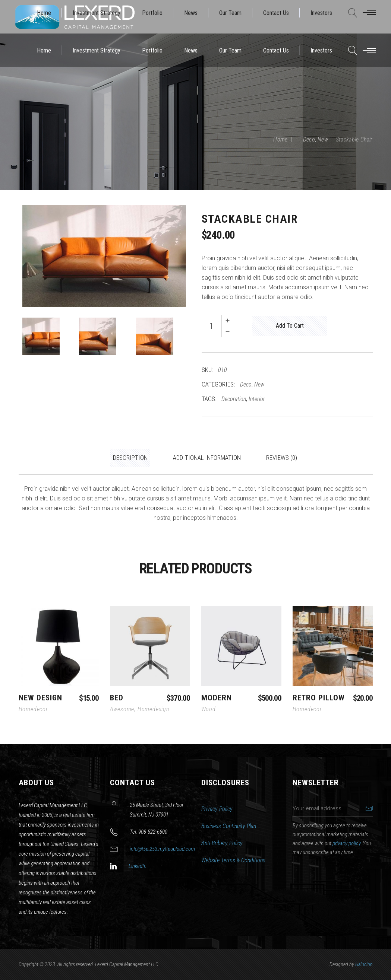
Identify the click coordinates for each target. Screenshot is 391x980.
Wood (209, 709)
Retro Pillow (319, 698)
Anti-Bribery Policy (222, 843)
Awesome (122, 709)
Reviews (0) (282, 458)
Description (130, 458)
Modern (217, 698)
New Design (41, 698)
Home (280, 139)
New (323, 139)
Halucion (364, 964)
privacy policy (346, 843)
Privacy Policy (217, 809)
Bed (117, 698)
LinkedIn (138, 866)
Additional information (207, 458)
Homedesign (153, 709)
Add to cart (290, 326)
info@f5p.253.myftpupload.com (162, 849)
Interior (257, 399)
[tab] (130, 458)
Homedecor (33, 709)
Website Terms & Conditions (233, 860)
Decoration (234, 399)
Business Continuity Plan (229, 826)
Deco (309, 139)
